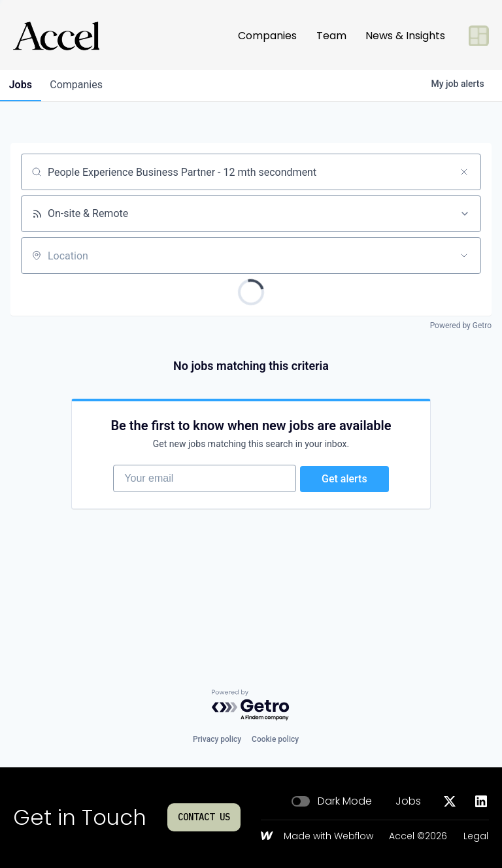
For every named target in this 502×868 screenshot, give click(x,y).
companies (81, 85)
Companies (267, 36)
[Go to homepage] (56, 36)
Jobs (408, 801)
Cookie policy (275, 739)
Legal (476, 837)
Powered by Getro (461, 325)
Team (331, 36)
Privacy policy (217, 739)
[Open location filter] (464, 256)
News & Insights (405, 36)
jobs (22, 85)
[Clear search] (464, 172)
